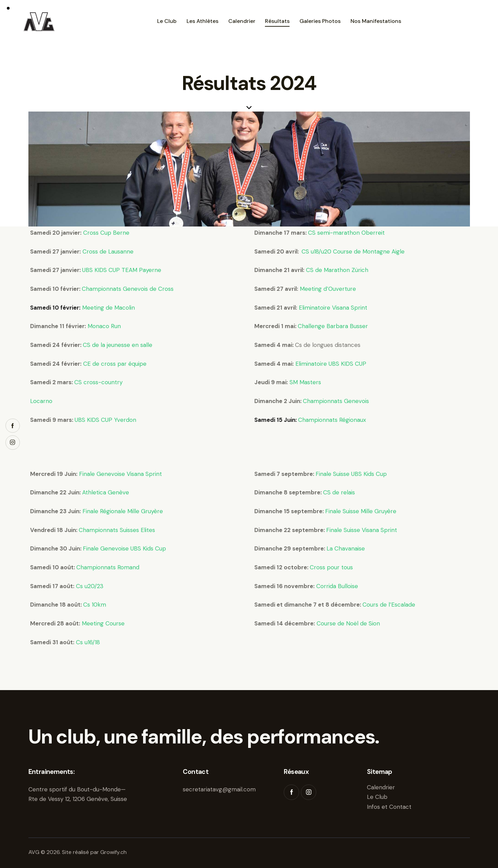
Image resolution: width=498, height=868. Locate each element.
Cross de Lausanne (108, 251)
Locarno (41, 401)
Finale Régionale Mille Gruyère (123, 511)
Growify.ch (113, 852)
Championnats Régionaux (332, 420)
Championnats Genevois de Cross (128, 289)
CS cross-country (98, 382)
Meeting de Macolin (108, 308)
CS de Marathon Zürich (337, 270)
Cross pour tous (331, 567)
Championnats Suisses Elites (117, 530)
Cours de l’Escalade (389, 605)
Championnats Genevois (336, 401)
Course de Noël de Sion (348, 623)
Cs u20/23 (89, 586)
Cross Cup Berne (106, 233)
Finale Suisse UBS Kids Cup (351, 474)
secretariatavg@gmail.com (219, 789)
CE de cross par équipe (115, 364)
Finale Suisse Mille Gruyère (361, 511)
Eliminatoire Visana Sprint (333, 308)
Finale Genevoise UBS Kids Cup (124, 548)
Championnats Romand (108, 567)
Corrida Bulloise (337, 586)
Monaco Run (104, 326)
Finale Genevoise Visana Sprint (120, 474)
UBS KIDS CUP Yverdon (105, 420)
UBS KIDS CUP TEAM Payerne (122, 270)
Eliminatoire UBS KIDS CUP (331, 364)
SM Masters (305, 382)
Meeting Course (103, 623)
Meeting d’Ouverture (327, 289)
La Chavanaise (346, 548)
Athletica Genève (106, 492)
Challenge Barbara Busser (333, 326)
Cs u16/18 (88, 642)
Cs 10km (95, 605)
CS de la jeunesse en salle (118, 345)
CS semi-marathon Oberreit (346, 233)
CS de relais (339, 492)
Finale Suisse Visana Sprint (362, 530)
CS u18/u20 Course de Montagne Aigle (353, 251)
